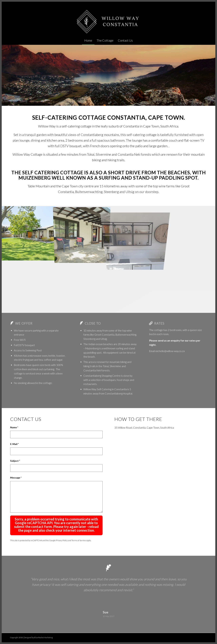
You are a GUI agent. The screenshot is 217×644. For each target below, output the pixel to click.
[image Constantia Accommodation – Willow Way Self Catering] (28, 233)
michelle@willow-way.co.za (170, 351)
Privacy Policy (62, 540)
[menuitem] (88, 40)
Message (16, 478)
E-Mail (14, 444)
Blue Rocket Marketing (43, 637)
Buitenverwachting (126, 335)
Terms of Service (79, 540)
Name (14, 427)
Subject (15, 461)
